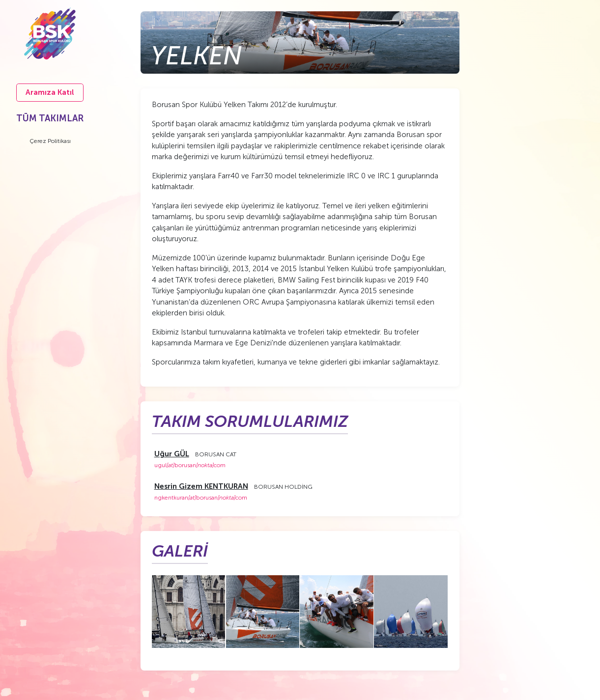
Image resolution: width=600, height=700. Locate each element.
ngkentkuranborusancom (201, 498)
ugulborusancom (190, 465)
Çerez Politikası (50, 141)
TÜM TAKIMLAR (50, 118)
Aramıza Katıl (50, 92)
